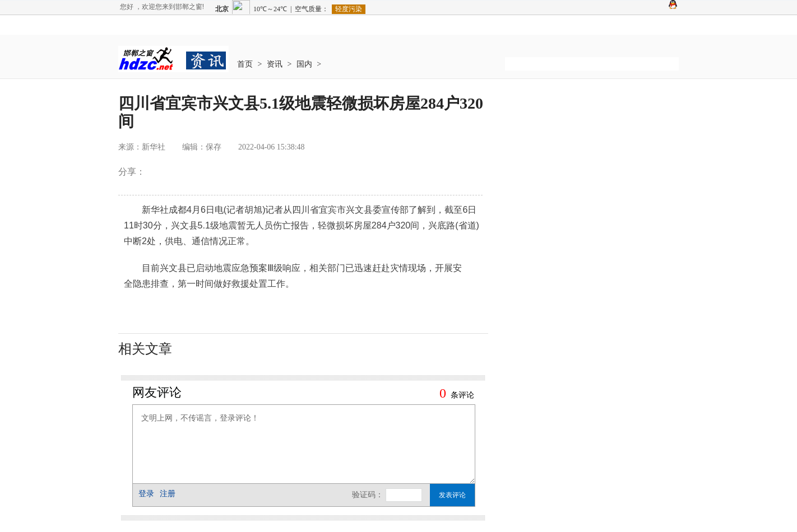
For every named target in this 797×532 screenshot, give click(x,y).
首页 (245, 64)
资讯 (275, 64)
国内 (304, 64)
